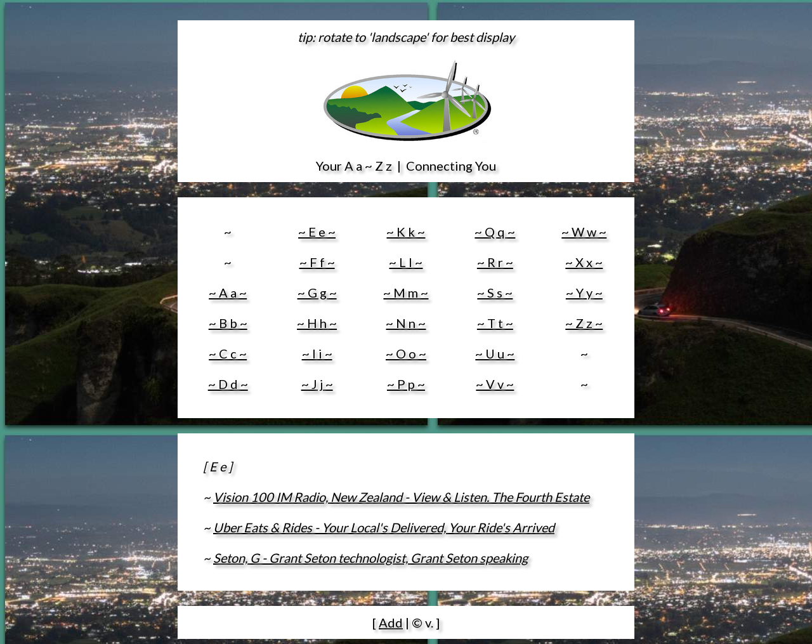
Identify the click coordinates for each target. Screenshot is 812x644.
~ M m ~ (406, 292)
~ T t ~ (495, 323)
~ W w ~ (584, 232)
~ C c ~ (228, 353)
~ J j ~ (317, 384)
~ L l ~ (406, 262)
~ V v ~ (495, 384)
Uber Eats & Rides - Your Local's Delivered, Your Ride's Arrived (384, 527)
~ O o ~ (406, 353)
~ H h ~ (317, 323)
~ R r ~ (495, 262)
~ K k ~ (406, 232)
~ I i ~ (317, 353)
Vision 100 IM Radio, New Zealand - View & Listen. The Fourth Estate (401, 497)
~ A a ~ (228, 292)
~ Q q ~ (495, 232)
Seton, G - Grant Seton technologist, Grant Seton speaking (370, 558)
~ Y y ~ (584, 292)
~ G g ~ (317, 292)
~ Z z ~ (584, 323)
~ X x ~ (584, 262)
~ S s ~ (495, 292)
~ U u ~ (495, 353)
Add (391, 622)
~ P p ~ (406, 384)
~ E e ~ (317, 232)
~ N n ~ (406, 323)
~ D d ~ (228, 384)
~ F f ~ (317, 262)
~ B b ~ (228, 323)
